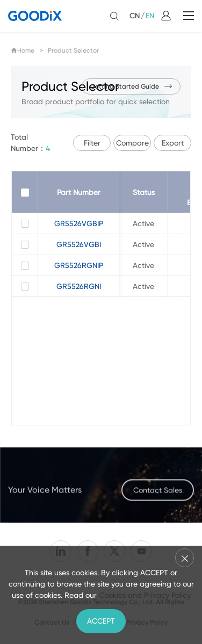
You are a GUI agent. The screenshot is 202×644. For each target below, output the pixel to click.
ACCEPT (101, 621)
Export (173, 143)
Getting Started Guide (131, 87)
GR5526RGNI (79, 286)
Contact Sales (158, 495)
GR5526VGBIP (79, 223)
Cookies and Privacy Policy (145, 595)
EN (150, 16)
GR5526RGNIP (79, 265)
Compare (132, 143)
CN (135, 16)
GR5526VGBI (79, 244)
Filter (92, 143)
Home (23, 50)
